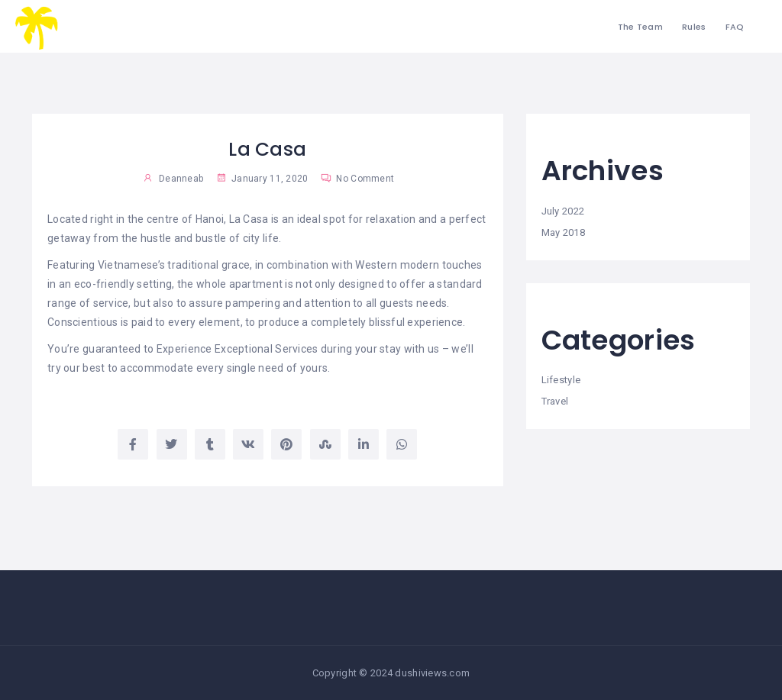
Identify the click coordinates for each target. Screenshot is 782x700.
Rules (694, 27)
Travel (555, 401)
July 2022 (563, 211)
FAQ (735, 27)
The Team (640, 27)
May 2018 (563, 232)
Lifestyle (561, 380)
